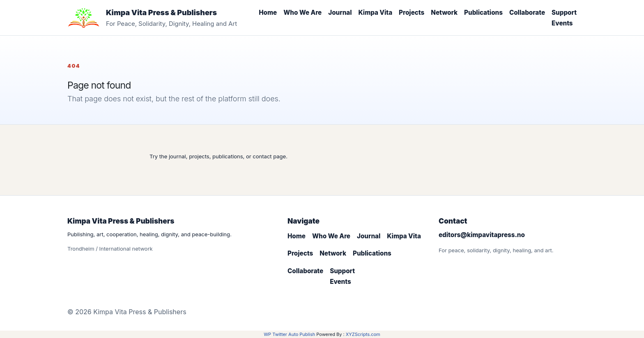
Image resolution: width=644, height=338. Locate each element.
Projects (412, 13)
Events (562, 23)
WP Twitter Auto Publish (289, 334)
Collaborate (527, 13)
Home (268, 13)
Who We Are (302, 13)
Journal (340, 13)
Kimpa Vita (376, 13)
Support (564, 13)
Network (444, 13)
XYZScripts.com (363, 334)
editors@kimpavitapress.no (482, 235)
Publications (483, 13)
